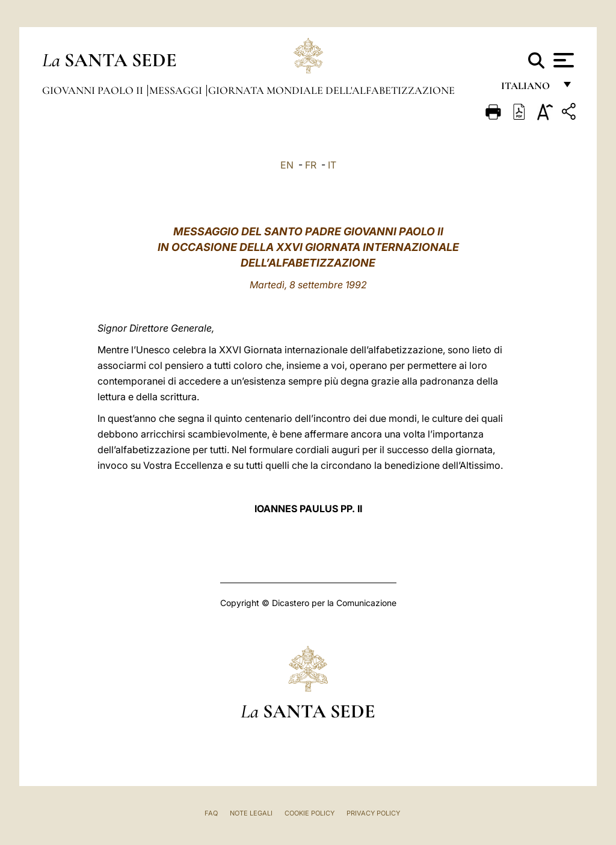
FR (311, 165)
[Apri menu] (562, 60)
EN (287, 165)
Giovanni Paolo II (94, 90)
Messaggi (177, 90)
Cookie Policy (310, 813)
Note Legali (251, 813)
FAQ (211, 813)
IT (332, 165)
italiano (528, 89)
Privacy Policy (373, 813)
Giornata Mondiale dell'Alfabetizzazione (331, 90)
